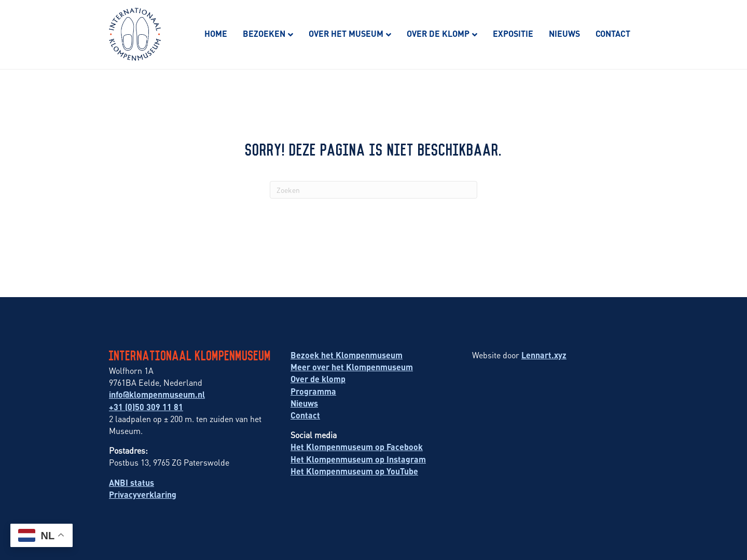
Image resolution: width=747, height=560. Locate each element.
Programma (313, 391)
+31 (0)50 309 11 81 (146, 407)
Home (216, 33)
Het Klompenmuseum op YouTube (354, 471)
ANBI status (132, 482)
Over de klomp (438, 33)
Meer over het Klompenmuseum (352, 367)
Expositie (513, 33)
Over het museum (346, 33)
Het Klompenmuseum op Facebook (357, 447)
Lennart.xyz (544, 355)
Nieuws (564, 33)
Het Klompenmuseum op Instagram (358, 459)
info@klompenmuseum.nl (157, 394)
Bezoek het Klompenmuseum (347, 355)
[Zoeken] (374, 190)
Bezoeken (264, 33)
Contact (613, 33)
